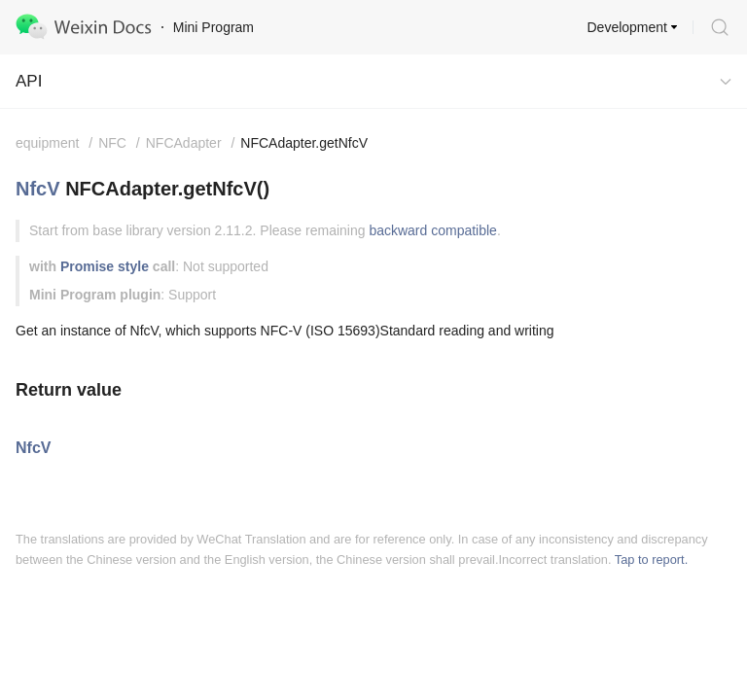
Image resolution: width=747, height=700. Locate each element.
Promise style (105, 266)
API (29, 81)
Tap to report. (651, 560)
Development (628, 27)
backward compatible (433, 230)
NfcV (38, 189)
